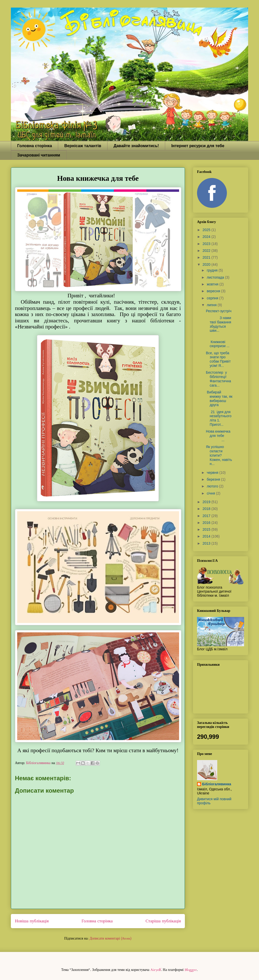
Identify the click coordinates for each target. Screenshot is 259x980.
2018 (207, 509)
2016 (207, 523)
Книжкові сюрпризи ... (218, 342)
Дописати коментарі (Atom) (111, 938)
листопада (216, 277)
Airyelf (156, 970)
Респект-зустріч (219, 311)
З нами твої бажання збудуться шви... (219, 324)
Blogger (191, 970)
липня (212, 305)
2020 (207, 264)
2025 (207, 230)
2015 (207, 529)
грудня (213, 270)
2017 (207, 516)
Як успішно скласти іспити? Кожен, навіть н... (219, 455)
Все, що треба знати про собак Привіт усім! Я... (218, 359)
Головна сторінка (35, 146)
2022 (207, 251)
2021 (207, 257)
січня (211, 493)
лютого (213, 486)
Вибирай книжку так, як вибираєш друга (219, 398)
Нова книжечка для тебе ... (219, 436)
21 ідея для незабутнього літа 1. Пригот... (219, 418)
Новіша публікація (32, 921)
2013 (207, 543)
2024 (207, 237)
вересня (214, 291)
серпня (213, 298)
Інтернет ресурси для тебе (198, 146)
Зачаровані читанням (39, 155)
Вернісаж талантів (83, 146)
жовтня (213, 284)
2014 (207, 536)
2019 (207, 502)
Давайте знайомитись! (136, 146)
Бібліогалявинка (217, 784)
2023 (207, 244)
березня (214, 479)
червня (213, 473)
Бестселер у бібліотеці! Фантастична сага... (218, 379)
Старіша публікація (163, 921)
